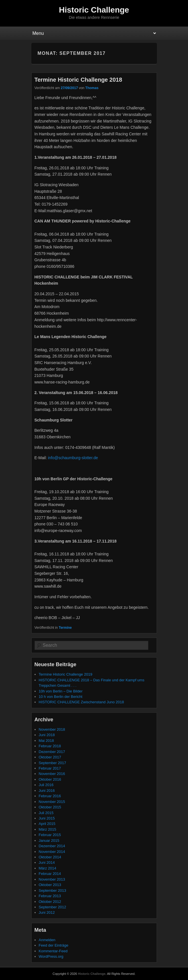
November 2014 (52, 852)
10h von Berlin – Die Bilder (61, 691)
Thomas (92, 88)
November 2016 (52, 774)
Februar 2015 (50, 835)
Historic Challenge (94, 10)
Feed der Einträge (54, 945)
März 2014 (47, 868)
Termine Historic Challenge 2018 (78, 80)
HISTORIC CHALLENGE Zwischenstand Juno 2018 (81, 702)
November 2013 (52, 879)
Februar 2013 (50, 896)
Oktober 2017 (50, 757)
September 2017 (52, 763)
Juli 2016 (46, 785)
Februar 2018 (50, 746)
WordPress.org (51, 956)
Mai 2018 (46, 741)
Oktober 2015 (50, 807)
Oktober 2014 (50, 857)
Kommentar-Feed (53, 951)
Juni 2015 (47, 818)
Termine (65, 628)
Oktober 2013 (50, 885)
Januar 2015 (49, 841)
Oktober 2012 (50, 902)
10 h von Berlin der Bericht (61, 697)
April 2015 (47, 824)
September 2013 (52, 890)
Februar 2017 (50, 768)
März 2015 (47, 829)
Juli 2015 (46, 813)
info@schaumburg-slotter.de (73, 458)
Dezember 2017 (52, 752)
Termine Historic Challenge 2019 (66, 674)
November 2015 (52, 802)
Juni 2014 (47, 862)
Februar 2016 (50, 796)
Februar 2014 (50, 874)
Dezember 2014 (52, 846)
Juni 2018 (47, 735)
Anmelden (47, 940)
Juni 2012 (47, 912)
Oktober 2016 (50, 779)
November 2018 (52, 729)
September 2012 (52, 907)
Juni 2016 (47, 791)
